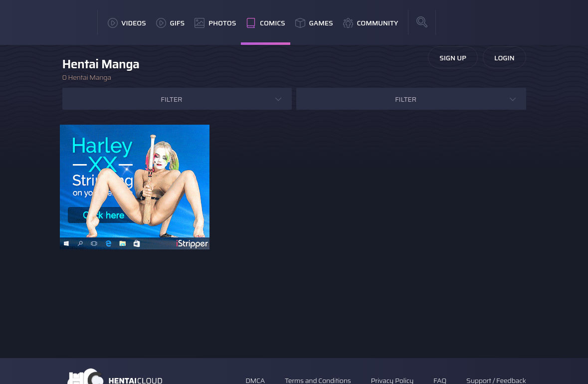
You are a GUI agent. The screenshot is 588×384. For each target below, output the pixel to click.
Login (504, 58)
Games (314, 23)
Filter (171, 99)
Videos (127, 23)
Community (371, 23)
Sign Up (453, 58)
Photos (215, 23)
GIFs (171, 23)
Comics (265, 23)
